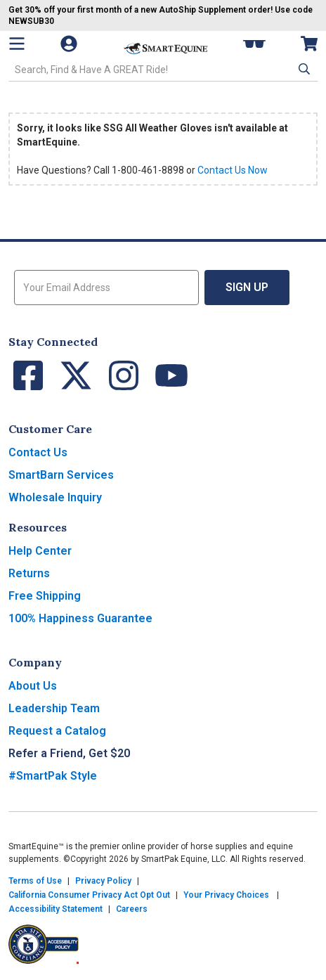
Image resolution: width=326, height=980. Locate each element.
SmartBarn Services (61, 475)
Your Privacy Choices (226, 895)
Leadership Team (54, 708)
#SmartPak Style (53, 776)
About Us (33, 686)
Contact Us (38, 452)
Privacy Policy (103, 881)
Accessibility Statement (56, 909)
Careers (132, 909)
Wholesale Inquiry (55, 497)
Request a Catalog (57, 731)
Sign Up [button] (247, 287)
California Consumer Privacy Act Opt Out (89, 895)
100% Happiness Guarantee (80, 618)
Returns (29, 573)
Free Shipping (45, 596)
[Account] (76, 44)
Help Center (40, 551)
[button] (303, 69)
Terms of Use (35, 881)
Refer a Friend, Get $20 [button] (69, 753)
